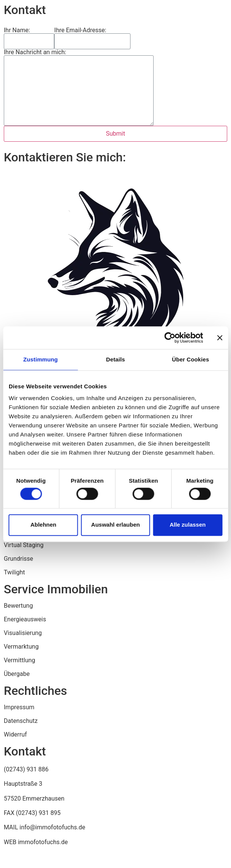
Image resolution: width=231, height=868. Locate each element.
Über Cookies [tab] (190, 359)
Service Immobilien (56, 589)
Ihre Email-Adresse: (80, 30)
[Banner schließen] (220, 338)
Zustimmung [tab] (40, 359)
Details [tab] (116, 359)
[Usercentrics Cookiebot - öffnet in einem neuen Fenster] (170, 338)
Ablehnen (43, 525)
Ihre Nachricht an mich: (35, 52)
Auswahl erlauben (115, 525)
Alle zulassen (188, 525)
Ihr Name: (17, 30)
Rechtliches (35, 691)
